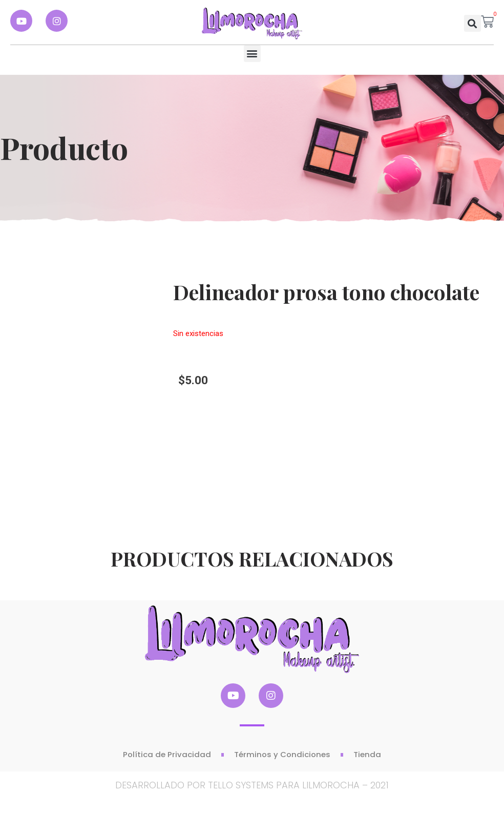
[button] (472, 23)
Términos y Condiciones (282, 754)
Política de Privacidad (167, 754)
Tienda (367, 754)
